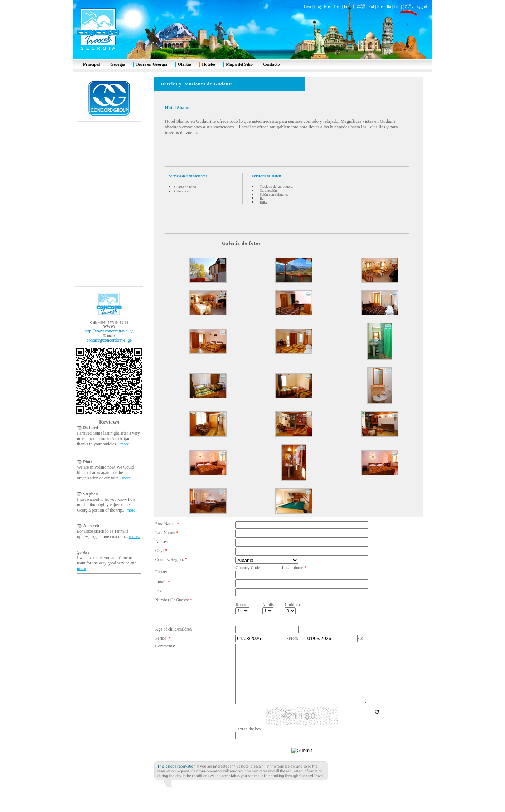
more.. (134, 537)
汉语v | (410, 6)
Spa (380, 6)
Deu (337, 6)
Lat (397, 6)
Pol (371, 6)
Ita (389, 6)
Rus (327, 6)
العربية (423, 6)
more (125, 444)
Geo (307, 6)
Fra (346, 6)
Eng (317, 6)
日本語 (359, 6)
